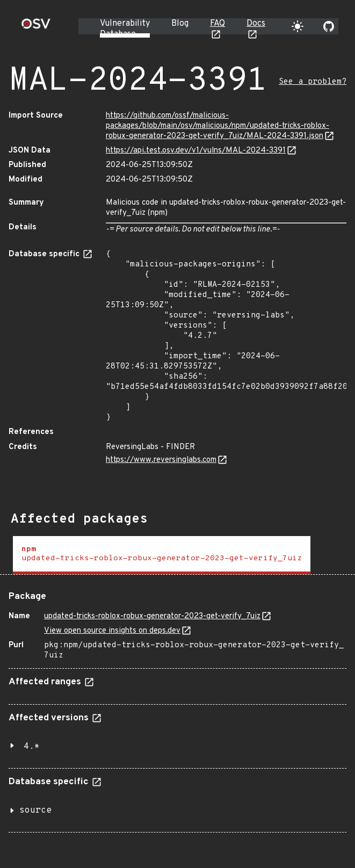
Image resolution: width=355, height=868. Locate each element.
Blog (180, 24)
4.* (32, 747)
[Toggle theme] (298, 26)
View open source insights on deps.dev (112, 631)
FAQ (218, 24)
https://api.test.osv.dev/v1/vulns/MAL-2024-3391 (196, 151)
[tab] (162, 555)
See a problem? (313, 82)
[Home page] (36, 27)
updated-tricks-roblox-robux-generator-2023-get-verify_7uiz (152, 616)
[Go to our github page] (329, 26)
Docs (256, 24)
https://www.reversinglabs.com (161, 460)
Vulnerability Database (125, 29)
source (35, 811)
